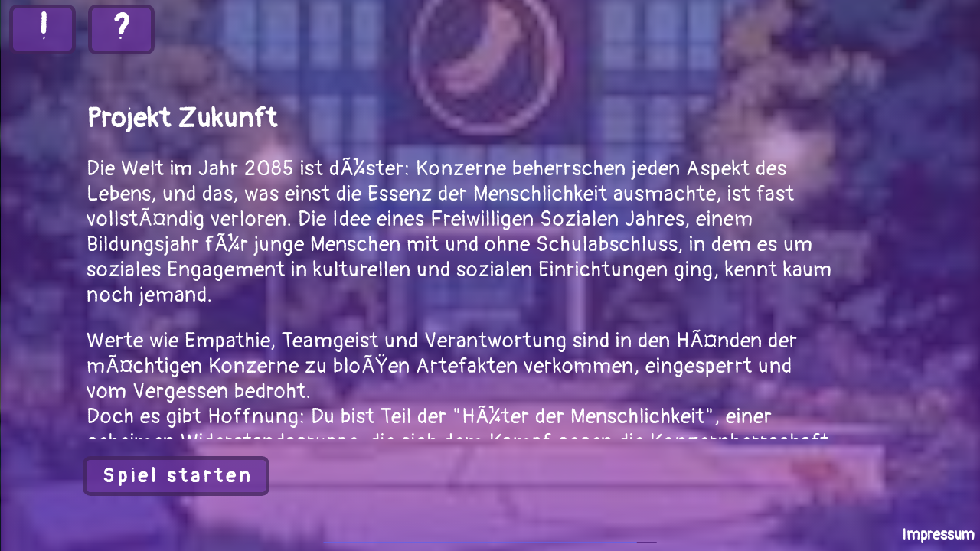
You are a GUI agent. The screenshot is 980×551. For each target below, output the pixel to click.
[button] (176, 476)
